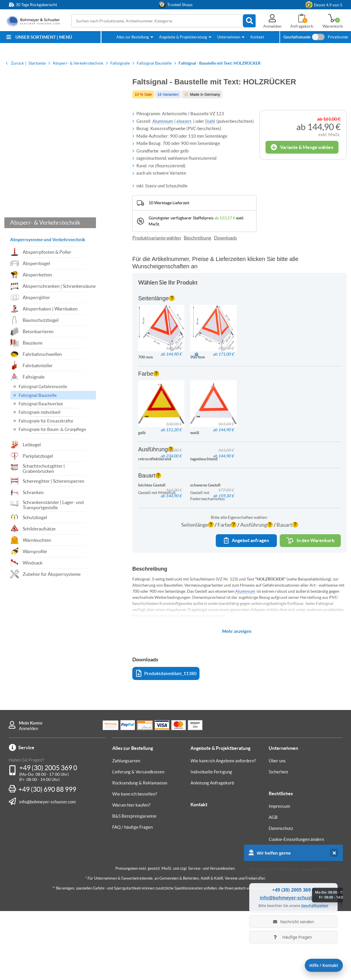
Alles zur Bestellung (133, 37)
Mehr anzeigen (237, 700)
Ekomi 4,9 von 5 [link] (328, 5)
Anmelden (28, 797)
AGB (273, 886)
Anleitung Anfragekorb (212, 852)
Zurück (17, 63)
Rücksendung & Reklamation (140, 852)
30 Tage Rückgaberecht (36, 5)
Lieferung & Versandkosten (138, 841)
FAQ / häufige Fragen (132, 896)
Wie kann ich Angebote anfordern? (223, 830)
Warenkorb (333, 26)
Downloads (226, 238)
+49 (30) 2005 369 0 (48, 837)
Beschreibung (197, 238)
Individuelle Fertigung (211, 841)
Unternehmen (229, 37)
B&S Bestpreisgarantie (134, 885)
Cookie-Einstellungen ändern (296, 908)
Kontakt (257, 37)
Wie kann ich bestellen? (135, 863)
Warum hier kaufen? (131, 874)
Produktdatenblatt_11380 (166, 742)
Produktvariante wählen (157, 238)
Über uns (277, 830)
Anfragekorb (302, 26)
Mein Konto (31, 792)
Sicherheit (278, 841)
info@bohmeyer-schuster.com (47, 871)
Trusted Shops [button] (180, 5)
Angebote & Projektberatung (183, 37)
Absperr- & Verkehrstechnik (45, 248)
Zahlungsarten (126, 830)
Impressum (279, 875)
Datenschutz (281, 897)
